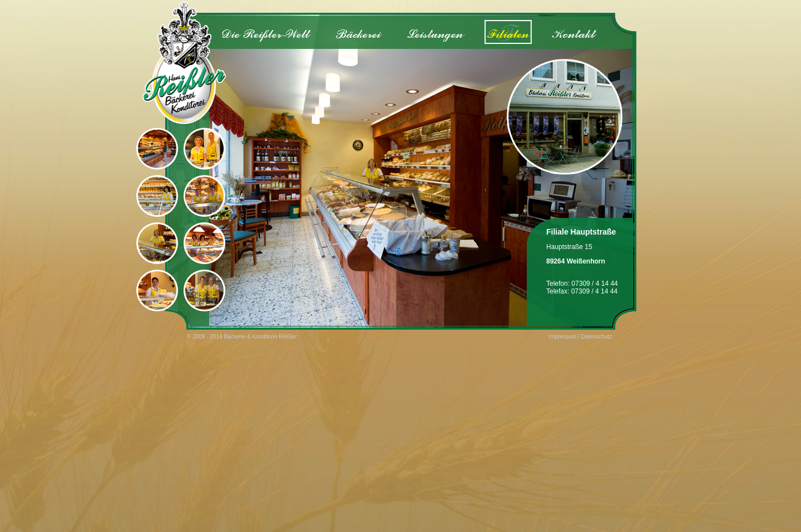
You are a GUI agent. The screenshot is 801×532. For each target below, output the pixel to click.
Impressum (563, 337)
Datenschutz (596, 337)
